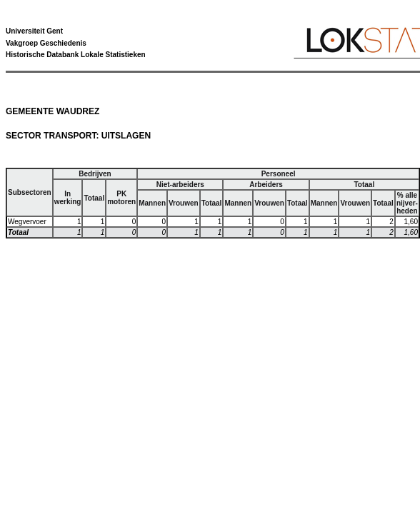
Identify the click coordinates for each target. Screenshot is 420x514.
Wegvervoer (27, 222)
